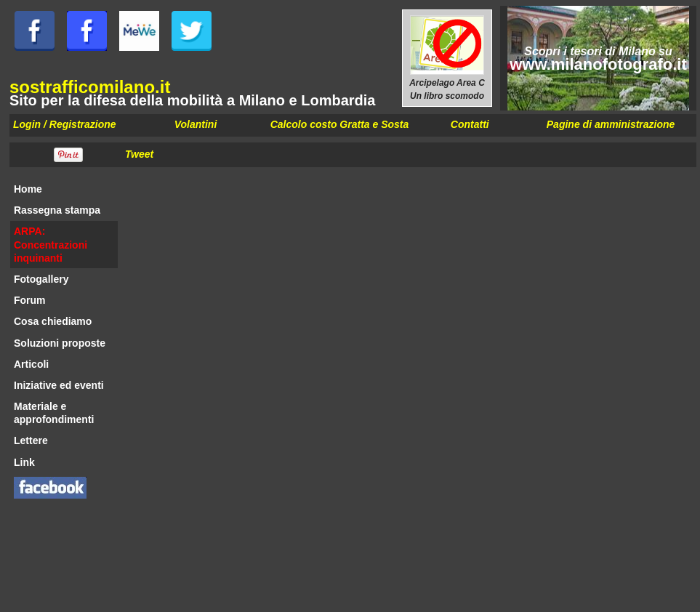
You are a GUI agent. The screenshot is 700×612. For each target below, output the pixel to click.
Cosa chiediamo (53, 321)
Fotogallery (41, 279)
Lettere (31, 440)
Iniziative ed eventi (59, 385)
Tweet (139, 154)
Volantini (196, 124)
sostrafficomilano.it (90, 87)
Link (24, 462)
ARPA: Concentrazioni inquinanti (51, 244)
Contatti (470, 124)
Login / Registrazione (65, 124)
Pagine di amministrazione (611, 124)
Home (28, 189)
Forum (30, 300)
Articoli (31, 364)
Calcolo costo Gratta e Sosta (340, 124)
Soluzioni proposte (60, 343)
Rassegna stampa (57, 210)
